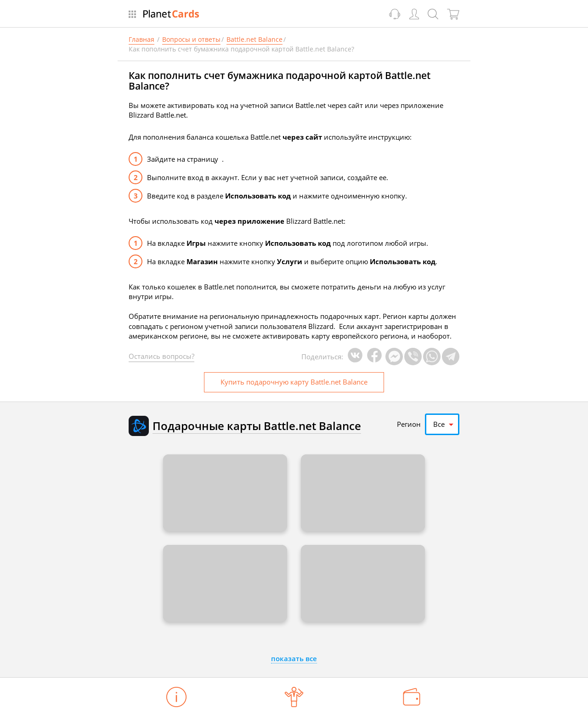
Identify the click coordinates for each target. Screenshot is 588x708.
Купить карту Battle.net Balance (294, 382)
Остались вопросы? (161, 356)
